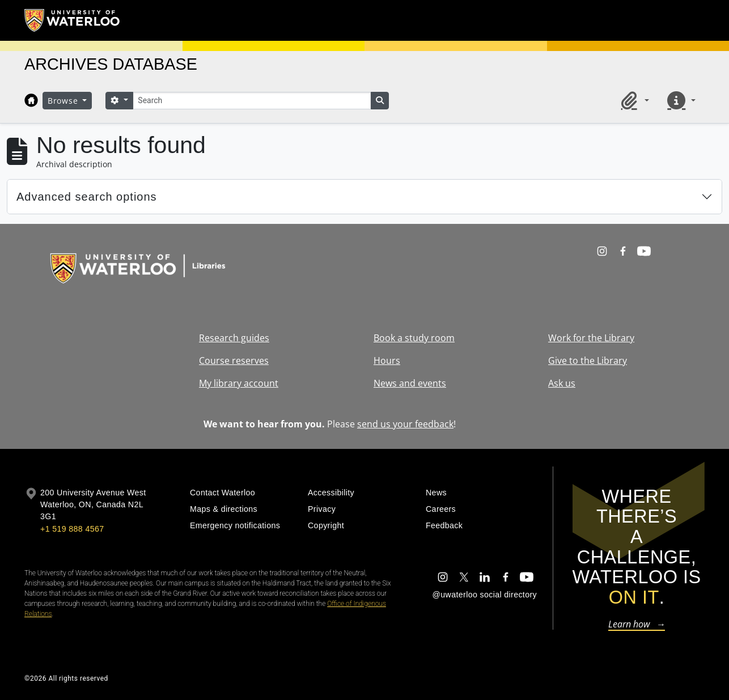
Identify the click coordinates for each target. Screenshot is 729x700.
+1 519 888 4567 (72, 529)
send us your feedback (405, 424)
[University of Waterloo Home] (73, 20)
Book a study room (414, 338)
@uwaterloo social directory (485, 595)
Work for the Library (591, 338)
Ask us (562, 383)
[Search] (252, 101)
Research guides (234, 338)
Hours (387, 360)
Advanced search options (87, 197)
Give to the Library (588, 360)
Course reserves (234, 360)
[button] (633, 100)
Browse (64, 101)
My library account (239, 383)
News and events (410, 383)
